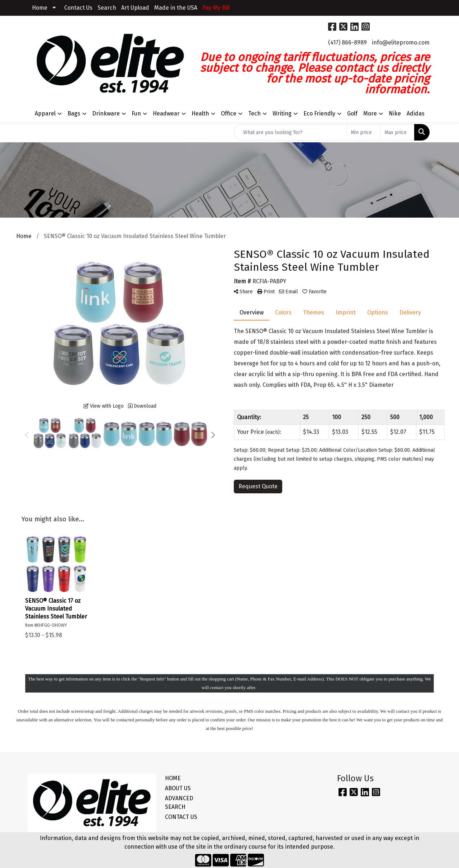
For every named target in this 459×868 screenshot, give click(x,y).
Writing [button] (282, 113)
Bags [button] (74, 113)
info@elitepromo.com (401, 42)
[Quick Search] (290, 132)
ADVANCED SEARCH (179, 803)
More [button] (370, 113)
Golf (352, 113)
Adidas (416, 113)
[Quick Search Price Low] (364, 132)
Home (40, 8)
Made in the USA (176, 8)
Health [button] (200, 113)
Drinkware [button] (106, 113)
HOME (173, 778)
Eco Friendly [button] (319, 113)
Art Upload (135, 8)
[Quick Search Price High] (398, 132)
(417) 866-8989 (347, 42)
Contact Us (78, 8)
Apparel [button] (45, 113)
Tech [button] (254, 113)
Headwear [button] (166, 113)
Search (107, 8)
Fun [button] (136, 113)
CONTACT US (181, 817)
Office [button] (229, 113)
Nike (395, 113)
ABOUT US (178, 788)
